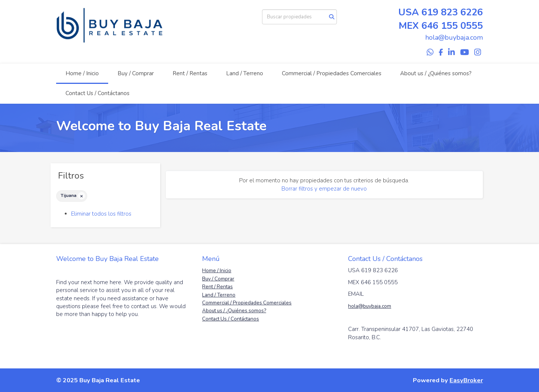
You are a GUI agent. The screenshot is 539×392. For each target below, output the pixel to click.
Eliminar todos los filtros (101, 214)
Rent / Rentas (190, 73)
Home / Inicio (82, 73)
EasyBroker (466, 380)
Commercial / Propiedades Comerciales (332, 73)
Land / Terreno (245, 73)
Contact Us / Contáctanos (98, 93)
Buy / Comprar (136, 73)
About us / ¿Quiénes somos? (436, 73)
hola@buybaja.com (370, 306)
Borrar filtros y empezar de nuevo (324, 189)
